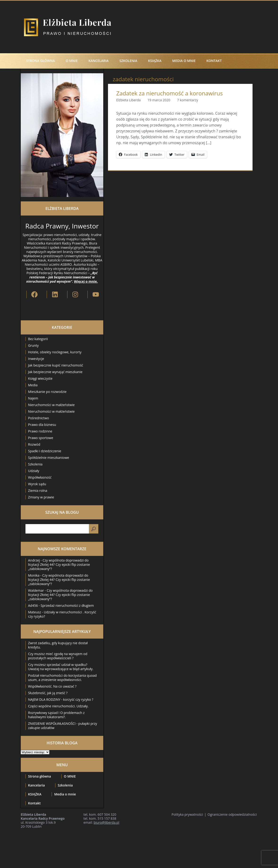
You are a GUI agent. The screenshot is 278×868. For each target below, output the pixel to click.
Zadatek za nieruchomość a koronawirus (170, 93)
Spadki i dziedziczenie (45, 451)
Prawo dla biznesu (42, 425)
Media (33, 385)
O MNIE (72, 61)
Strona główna (41, 61)
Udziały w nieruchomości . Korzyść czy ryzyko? (62, 614)
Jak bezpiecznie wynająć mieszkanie (55, 372)
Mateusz (35, 612)
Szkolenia (128, 61)
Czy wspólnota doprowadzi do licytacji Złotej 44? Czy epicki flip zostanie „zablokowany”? (59, 564)
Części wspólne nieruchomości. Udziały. (58, 706)
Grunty (33, 345)
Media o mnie (184, 61)
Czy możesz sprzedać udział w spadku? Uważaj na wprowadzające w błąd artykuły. (61, 667)
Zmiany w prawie (41, 497)
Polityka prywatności (187, 814)
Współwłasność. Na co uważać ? (52, 686)
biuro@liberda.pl (106, 822)
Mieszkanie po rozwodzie (47, 392)
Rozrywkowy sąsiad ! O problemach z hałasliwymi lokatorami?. (56, 715)
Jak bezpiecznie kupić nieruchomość (56, 365)
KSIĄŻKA (155, 61)
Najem (33, 398)
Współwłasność (40, 477)
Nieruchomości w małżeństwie (51, 405)
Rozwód (34, 444)
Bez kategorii (38, 339)
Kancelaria (98, 61)
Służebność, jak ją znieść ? (48, 693)
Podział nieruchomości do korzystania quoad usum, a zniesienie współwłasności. (62, 678)
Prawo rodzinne (40, 431)
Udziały (34, 471)
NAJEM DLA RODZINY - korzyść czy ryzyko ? (61, 699)
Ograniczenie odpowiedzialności (232, 814)
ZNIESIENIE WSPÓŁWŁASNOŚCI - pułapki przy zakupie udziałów (63, 726)
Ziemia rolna (38, 491)
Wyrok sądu (37, 484)
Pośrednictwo (39, 418)
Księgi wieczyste (40, 378)
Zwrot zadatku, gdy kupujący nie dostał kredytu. (58, 645)
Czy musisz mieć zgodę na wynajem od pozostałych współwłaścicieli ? (58, 656)
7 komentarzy (188, 100)
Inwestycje (36, 359)
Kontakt (214, 61)
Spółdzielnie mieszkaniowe (49, 458)
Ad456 (33, 605)
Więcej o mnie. (86, 281)
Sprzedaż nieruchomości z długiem (67, 605)
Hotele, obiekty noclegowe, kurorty (55, 352)
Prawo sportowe (41, 438)
